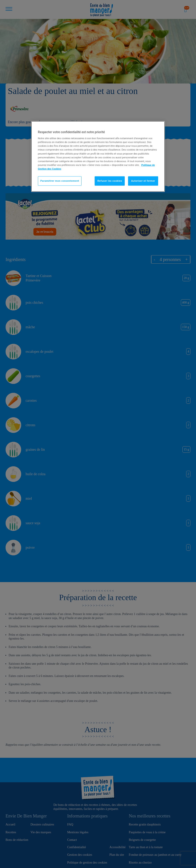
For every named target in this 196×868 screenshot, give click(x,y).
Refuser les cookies (110, 181)
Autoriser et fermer (143, 181)
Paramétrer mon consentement (60, 181)
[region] (98, 156)
